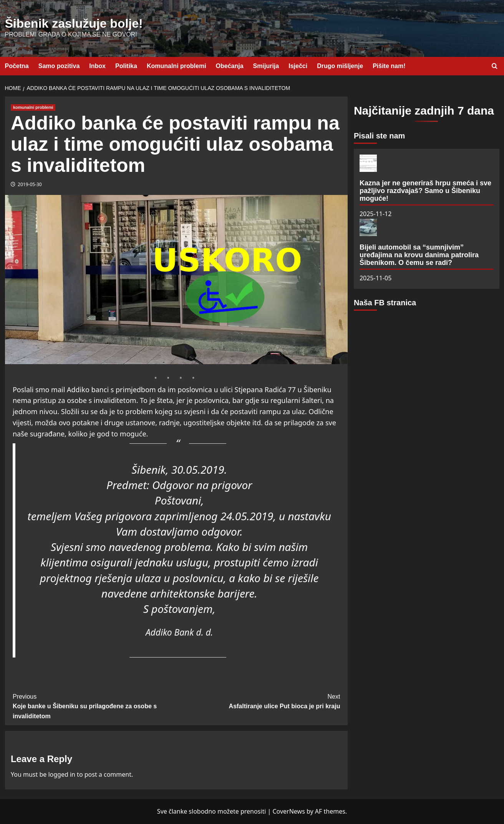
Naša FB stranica (385, 303)
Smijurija (266, 66)
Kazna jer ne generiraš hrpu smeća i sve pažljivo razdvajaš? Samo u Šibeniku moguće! (425, 191)
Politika (126, 66)
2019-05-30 (30, 184)
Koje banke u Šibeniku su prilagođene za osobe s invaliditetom (94, 706)
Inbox (97, 66)
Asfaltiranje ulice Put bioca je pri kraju (258, 701)
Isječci (298, 66)
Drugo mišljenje (340, 66)
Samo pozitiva (59, 66)
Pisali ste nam (379, 136)
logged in (62, 774)
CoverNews (288, 811)
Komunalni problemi (177, 66)
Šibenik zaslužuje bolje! (74, 23)
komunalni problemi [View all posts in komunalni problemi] (33, 107)
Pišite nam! (389, 66)
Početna (17, 66)
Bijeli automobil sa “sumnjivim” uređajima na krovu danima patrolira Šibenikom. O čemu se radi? (419, 255)
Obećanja (230, 66)
